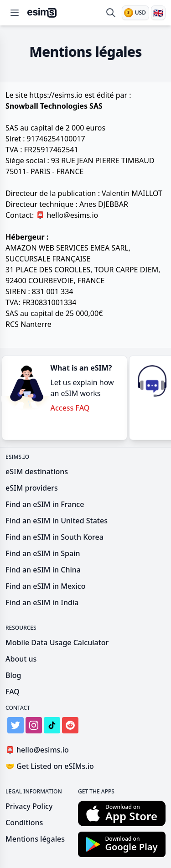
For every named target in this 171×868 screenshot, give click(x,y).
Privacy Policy (29, 806)
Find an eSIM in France (45, 504)
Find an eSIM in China (43, 570)
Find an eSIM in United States (57, 521)
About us (21, 659)
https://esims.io (56, 95)
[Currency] (135, 13)
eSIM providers (32, 488)
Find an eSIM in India (42, 602)
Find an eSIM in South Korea (54, 537)
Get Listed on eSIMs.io (50, 766)
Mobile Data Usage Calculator (57, 642)
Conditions (24, 823)
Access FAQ (70, 408)
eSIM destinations (37, 472)
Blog (13, 675)
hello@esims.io (69, 215)
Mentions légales (35, 839)
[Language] (158, 13)
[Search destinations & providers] (111, 13)
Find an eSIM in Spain (43, 553)
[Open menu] (15, 13)
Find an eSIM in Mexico (45, 586)
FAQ (13, 692)
